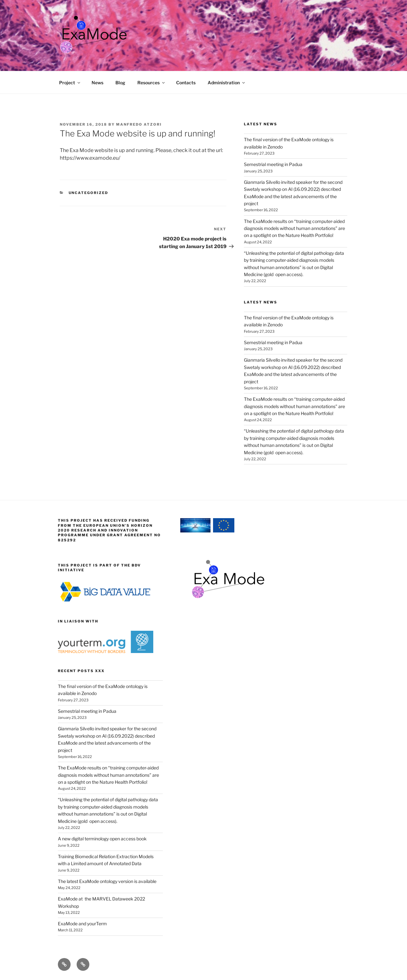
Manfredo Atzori (139, 124)
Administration (227, 83)
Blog (120, 83)
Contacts (186, 83)
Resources (152, 83)
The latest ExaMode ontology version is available (107, 881)
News (97, 83)
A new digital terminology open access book (102, 839)
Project (70, 83)
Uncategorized (89, 193)
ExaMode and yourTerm (82, 924)
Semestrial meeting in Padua (273, 164)
